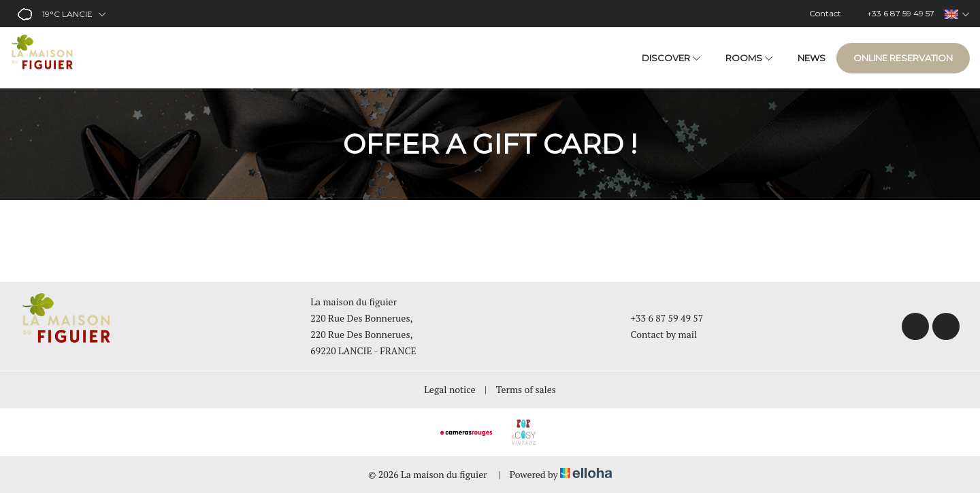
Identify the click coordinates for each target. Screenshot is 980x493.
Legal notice (450, 389)
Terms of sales (526, 389)
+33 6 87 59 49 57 (659, 318)
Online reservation (903, 58)
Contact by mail (656, 334)
